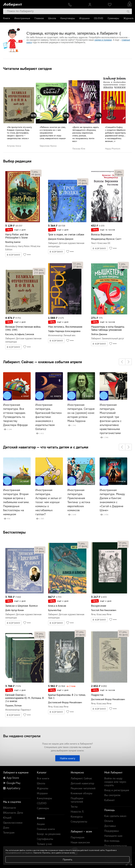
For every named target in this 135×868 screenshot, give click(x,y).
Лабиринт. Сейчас (81, 778)
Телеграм (9, 833)
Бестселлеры (14, 532)
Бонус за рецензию (49, 834)
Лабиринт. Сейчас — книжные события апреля (43, 362)
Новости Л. (77, 812)
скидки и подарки (103, 40)
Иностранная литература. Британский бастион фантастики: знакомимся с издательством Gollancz (49, 417)
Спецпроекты (79, 821)
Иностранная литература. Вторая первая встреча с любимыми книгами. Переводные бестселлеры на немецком (16, 502)
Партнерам (78, 837)
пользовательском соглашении (19, 853)
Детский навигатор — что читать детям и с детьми (46, 447)
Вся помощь (112, 841)
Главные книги (46, 829)
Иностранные (22, 18)
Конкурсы (77, 817)
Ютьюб (7, 818)
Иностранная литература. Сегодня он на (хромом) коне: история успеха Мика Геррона (81, 413)
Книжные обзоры (82, 793)
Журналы (129, 18)
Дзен (6, 828)
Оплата (109, 821)
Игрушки (84, 18)
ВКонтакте (9, 808)
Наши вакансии (80, 842)
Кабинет (109, 800)
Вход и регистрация (117, 790)
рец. (35, 172)
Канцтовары (68, 18)
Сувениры (113, 18)
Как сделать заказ (115, 816)
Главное (39, 18)
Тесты (74, 807)
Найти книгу (67, 758)
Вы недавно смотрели (22, 736)
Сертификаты (45, 839)
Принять (67, 859)
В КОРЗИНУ (14, 255)
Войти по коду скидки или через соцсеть (115, 782)
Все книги (43, 778)
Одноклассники (13, 823)
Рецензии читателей (83, 788)
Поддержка (111, 831)
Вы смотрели (112, 795)
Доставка (110, 826)
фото (36, 174)
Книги (7, 18)
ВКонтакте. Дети (13, 813)
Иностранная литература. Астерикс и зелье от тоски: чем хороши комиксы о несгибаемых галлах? (48, 502)
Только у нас (45, 844)
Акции (41, 824)
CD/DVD (99, 18)
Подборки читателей (77, 800)
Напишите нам (113, 836)
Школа (52, 18)
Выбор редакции (17, 161)
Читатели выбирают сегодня (27, 68)
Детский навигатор (82, 783)
